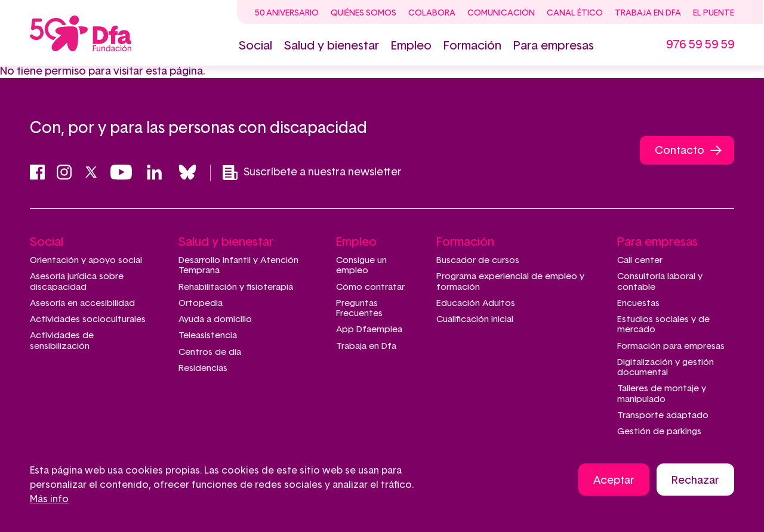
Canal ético (575, 13)
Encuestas (638, 303)
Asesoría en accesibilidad (82, 303)
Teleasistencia (208, 335)
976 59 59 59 (700, 45)
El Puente (714, 13)
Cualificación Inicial (475, 319)
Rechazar (695, 482)
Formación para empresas (671, 346)
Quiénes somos (363, 13)
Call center (640, 260)
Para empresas (554, 46)
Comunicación (501, 13)
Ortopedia (201, 303)
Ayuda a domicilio (215, 319)
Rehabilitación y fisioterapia (236, 287)
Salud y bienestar (332, 46)
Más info (49, 500)
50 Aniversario (287, 13)
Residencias (203, 368)
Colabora (432, 13)
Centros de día (210, 352)
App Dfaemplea (369, 330)
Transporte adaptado (663, 415)
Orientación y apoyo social (86, 260)
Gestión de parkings (659, 432)
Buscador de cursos (478, 260)
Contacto (680, 151)
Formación (472, 46)
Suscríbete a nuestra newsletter (312, 173)
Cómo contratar (370, 287)
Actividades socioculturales (88, 319)
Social (255, 46)
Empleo (411, 46)
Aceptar (614, 482)
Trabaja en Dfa (648, 13)
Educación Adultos (476, 303)
